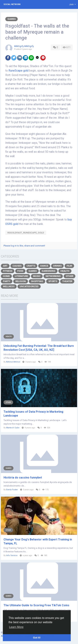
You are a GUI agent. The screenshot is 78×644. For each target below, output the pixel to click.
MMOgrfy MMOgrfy (24, 46)
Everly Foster (12, 490)
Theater (67, 281)
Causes (17, 266)
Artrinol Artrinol (13, 362)
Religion (21, 281)
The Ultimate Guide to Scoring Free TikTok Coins (36, 605)
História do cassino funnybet (23, 478)
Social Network (12, 4)
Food (20, 271)
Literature (21, 276)
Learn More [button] (16, 627)
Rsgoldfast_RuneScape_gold (26, 233)
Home (6, 276)
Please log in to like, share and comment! (24, 246)
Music (37, 276)
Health (65, 271)
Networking (53, 276)
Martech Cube (13, 428)
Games (11, 19)
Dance (44, 266)
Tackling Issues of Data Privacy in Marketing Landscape (33, 414)
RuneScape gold (18, 71)
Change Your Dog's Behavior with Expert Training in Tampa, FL (38, 541)
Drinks (57, 266)
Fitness (8, 271)
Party (7, 281)
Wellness (9, 286)
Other (70, 276)
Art (5, 266)
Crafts (31, 266)
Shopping (37, 281)
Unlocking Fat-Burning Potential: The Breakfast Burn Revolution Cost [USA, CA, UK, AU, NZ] (39, 348)
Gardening (49, 271)
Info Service (12, 555)
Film (69, 266)
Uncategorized (29, 286)
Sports (53, 281)
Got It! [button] (37, 638)
